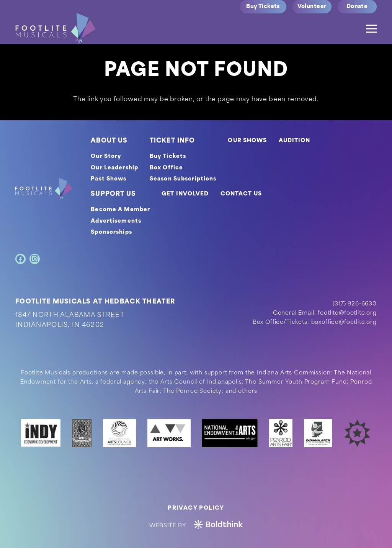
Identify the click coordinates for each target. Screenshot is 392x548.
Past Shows (109, 179)
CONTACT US (241, 194)
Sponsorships (111, 232)
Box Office (166, 168)
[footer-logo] (44, 189)
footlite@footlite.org (347, 313)
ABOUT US (109, 141)
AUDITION (295, 141)
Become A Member (120, 210)
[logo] (56, 29)
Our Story (106, 157)
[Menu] (371, 29)
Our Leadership (114, 168)
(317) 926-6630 (355, 304)
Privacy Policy (196, 508)
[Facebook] (20, 259)
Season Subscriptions (183, 179)
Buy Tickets (168, 157)
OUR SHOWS (247, 141)
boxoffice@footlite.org (344, 322)
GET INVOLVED (185, 194)
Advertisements (116, 221)
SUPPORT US (113, 194)
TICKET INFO (172, 141)
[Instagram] (35, 259)
